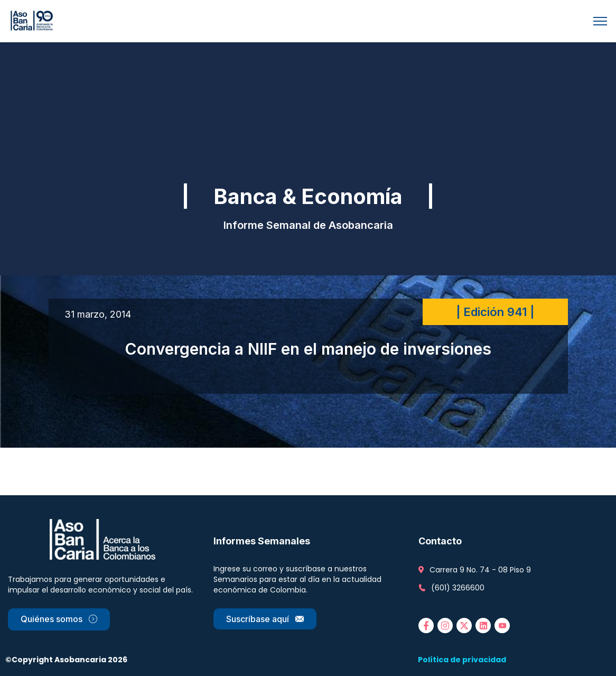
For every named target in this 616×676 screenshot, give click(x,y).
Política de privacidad (462, 660)
